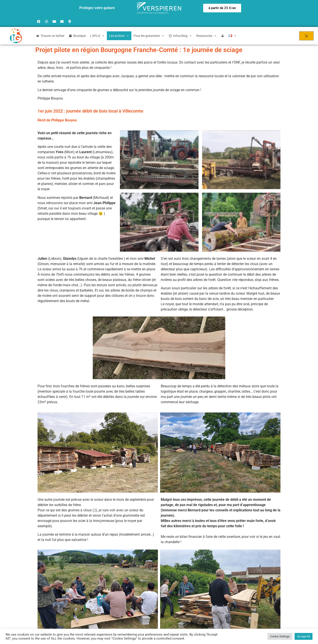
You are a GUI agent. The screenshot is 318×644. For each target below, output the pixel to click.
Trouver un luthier (53, 36)
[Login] (223, 36)
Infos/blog (183, 36)
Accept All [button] (304, 636)
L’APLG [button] (97, 36)
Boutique (79, 36)
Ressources (206, 36)
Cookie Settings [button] (280, 636)
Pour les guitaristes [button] (149, 36)
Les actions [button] (119, 36)
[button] (222, 8)
